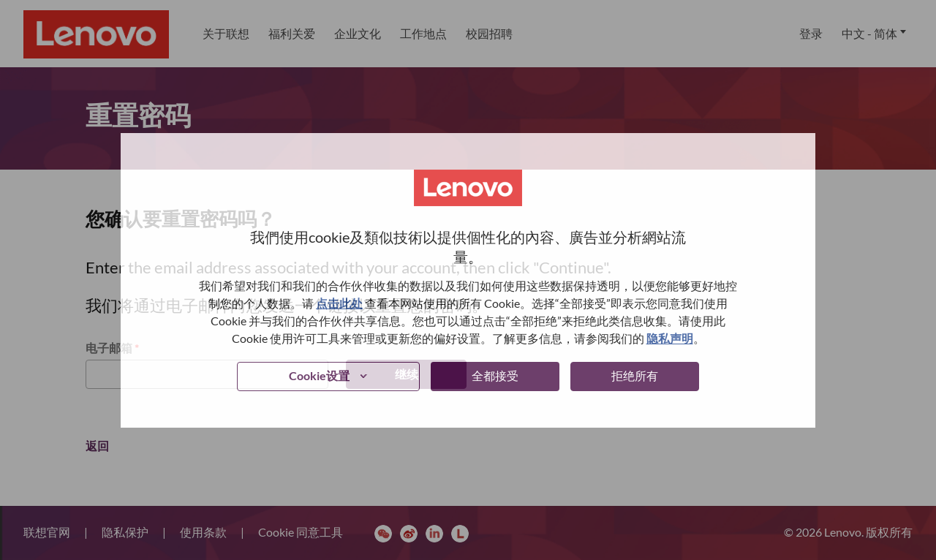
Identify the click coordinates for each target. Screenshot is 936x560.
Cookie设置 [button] (319, 375)
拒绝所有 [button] (635, 375)
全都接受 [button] (495, 375)
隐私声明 (670, 338)
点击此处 (339, 303)
